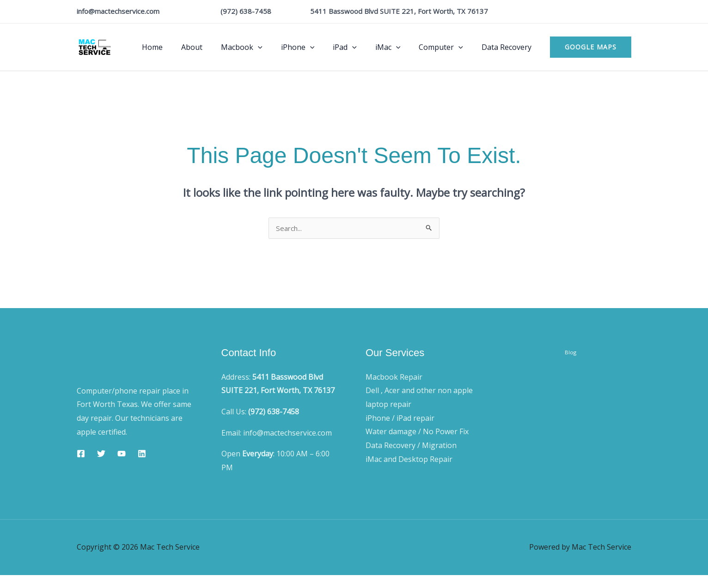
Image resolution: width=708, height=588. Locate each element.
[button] (278, 47)
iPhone (314, 47)
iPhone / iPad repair (400, 419)
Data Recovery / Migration (411, 446)
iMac (397, 47)
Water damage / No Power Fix (417, 432)
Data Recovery (508, 47)
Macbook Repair (394, 378)
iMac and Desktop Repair (409, 460)
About (216, 47)
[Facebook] (81, 455)
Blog (571, 360)
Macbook (262, 47)
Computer (446, 47)
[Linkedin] (142, 455)
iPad (358, 47)
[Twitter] (101, 455)
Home (180, 47)
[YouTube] (122, 455)
